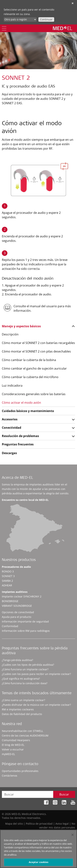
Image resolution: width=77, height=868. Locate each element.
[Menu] (4, 28)
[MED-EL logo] (63, 28)
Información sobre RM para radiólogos (26, 631)
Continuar (46, 19)
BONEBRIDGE (10, 601)
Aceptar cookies (39, 864)
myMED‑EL (8, 754)
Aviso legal (62, 824)
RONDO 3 (8, 571)
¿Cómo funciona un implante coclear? (25, 669)
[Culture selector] (20, 19)
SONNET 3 (8, 576)
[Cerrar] (73, 836)
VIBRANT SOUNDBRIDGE (17, 606)
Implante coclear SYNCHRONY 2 (22, 596)
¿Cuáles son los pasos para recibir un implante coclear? (36, 674)
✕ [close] (73, 3)
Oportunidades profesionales (20, 771)
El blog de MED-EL (13, 745)
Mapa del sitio (14, 824)
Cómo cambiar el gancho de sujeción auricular (34, 368)
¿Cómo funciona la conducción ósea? (25, 683)
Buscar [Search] (64, 794)
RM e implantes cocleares (18, 709)
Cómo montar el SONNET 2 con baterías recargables (38, 343)
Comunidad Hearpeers (16, 740)
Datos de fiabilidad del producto (22, 714)
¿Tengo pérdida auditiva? (17, 660)
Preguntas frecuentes (18, 444)
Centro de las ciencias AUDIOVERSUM (25, 736)
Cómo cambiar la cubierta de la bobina (29, 360)
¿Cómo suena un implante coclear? (23, 700)
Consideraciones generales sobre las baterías (34, 394)
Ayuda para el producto (17, 617)
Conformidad (10, 626)
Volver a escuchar (13, 749)
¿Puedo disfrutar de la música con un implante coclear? (36, 705)
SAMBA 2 (7, 581)
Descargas (9, 453)
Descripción (10, 334)
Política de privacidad (39, 824)
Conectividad (12, 428)
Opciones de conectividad (18, 612)
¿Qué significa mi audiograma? (21, 679)
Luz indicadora (12, 386)
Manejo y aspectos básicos (21, 326)
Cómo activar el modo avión (21, 403)
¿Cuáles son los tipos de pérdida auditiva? (28, 665)
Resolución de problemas (20, 436)
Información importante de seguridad (25, 621)
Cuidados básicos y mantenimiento (28, 411)
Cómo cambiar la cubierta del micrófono (30, 377)
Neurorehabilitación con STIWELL (22, 731)
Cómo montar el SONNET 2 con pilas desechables (36, 351)
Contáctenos (10, 776)
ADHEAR (7, 585)
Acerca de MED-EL (17, 478)
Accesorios (10, 419)
